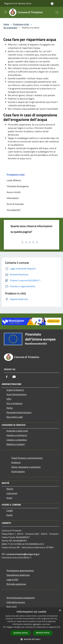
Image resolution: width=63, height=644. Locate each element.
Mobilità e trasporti (16, 444)
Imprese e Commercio (17, 435)
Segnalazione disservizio (18, 575)
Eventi (10, 515)
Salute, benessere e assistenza (26, 467)
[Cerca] (57, 12)
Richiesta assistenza (16, 584)
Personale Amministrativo (19, 412)
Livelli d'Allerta (14, 180)
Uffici (9, 399)
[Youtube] (14, 377)
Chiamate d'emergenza (18, 186)
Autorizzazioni (18, 471)
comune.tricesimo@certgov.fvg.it (23, 554)
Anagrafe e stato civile (17, 431)
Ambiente (16, 462)
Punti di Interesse (15, 204)
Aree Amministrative (16, 394)
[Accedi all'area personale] (52, 4)
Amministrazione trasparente (21, 598)
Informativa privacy (16, 602)
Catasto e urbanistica (17, 440)
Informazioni (13, 198)
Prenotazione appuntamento (20, 570)
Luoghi (10, 510)
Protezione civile (21, 24)
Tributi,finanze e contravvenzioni (27, 458)
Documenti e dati (15, 417)
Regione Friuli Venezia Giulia (18, 3)
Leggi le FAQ (12, 579)
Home (6, 24)
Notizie (10, 489)
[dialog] (31, 626)
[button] (31, 639)
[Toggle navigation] (6, 12)
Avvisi (9, 498)
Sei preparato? (10, 28)
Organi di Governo (15, 390)
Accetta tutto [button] (21, 633)
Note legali (12, 607)
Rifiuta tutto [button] (43, 633)
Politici (10, 408)
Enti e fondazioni (14, 403)
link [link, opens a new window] (59, 627)
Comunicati (12, 493)
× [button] (60, 611)
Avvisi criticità (14, 192)
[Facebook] (7, 377)
